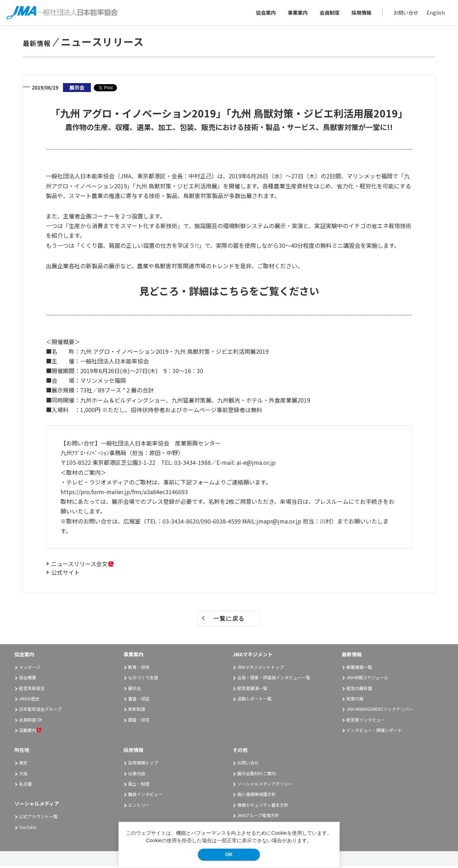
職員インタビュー (145, 796)
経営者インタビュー (366, 721)
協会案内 (265, 14)
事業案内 (297, 14)
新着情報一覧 (359, 669)
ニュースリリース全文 (79, 566)
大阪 (23, 775)
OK (229, 854)
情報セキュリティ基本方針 (263, 807)
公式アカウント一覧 (38, 818)
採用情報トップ (143, 765)
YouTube (28, 829)
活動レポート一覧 (254, 701)
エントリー (139, 807)
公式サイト (65, 574)
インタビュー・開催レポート (374, 732)
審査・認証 (139, 701)
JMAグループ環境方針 (258, 817)
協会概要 (28, 679)
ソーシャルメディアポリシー (265, 786)
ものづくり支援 (143, 679)
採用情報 (360, 14)
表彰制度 (137, 711)
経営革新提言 (32, 690)
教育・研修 (139, 669)
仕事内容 (137, 775)
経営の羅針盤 (359, 690)
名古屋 (25, 786)
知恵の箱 (355, 701)
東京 (23, 765)
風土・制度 (139, 786)
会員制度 (328, 14)
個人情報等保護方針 (257, 796)
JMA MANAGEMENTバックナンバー (380, 711)
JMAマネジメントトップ (260, 669)
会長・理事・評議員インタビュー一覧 (274, 679)
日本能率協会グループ (40, 711)
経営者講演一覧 (252, 690)
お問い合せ (405, 14)
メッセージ (30, 669)
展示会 (135, 690)
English (435, 14)
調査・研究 (139, 721)
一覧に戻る (229, 621)
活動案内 (30, 732)
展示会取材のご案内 (257, 775)
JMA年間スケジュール (367, 679)
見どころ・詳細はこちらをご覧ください (229, 293)
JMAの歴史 (29, 701)
